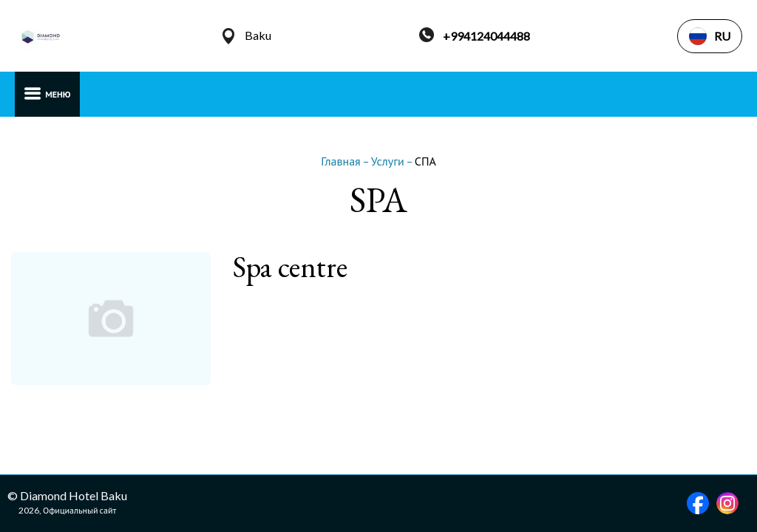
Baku (258, 35)
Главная (342, 161)
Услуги (389, 161)
